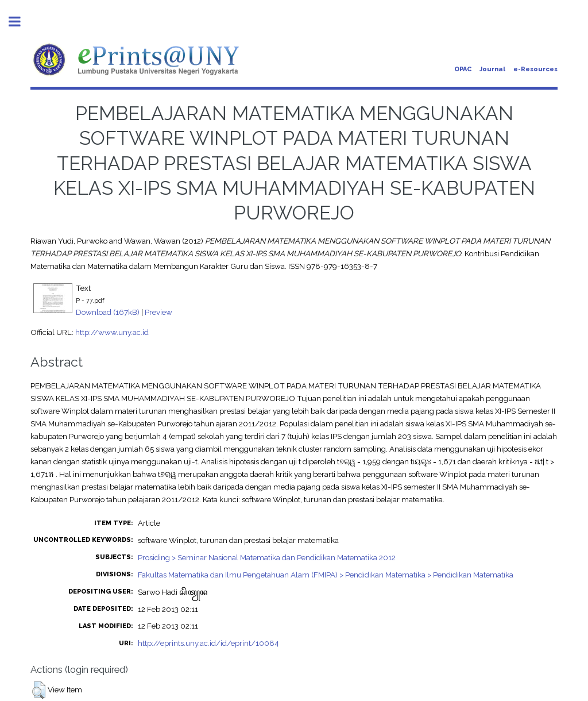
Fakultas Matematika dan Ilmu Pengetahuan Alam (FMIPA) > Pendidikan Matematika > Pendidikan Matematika (326, 575)
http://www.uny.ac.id (112, 332)
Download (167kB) (108, 312)
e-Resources (535, 69)
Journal (492, 69)
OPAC (463, 69)
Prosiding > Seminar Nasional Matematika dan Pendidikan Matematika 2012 (267, 557)
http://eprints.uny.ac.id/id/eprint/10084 (208, 643)
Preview (158, 312)
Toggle (21, 22)
